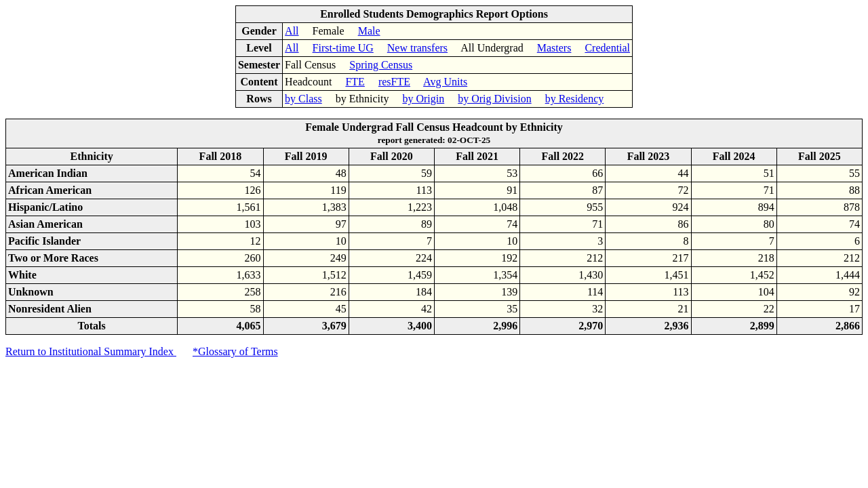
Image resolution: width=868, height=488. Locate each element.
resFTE (394, 82)
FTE (355, 82)
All (292, 31)
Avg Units (445, 82)
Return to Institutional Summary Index (91, 351)
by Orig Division (494, 99)
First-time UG (343, 48)
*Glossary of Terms (235, 351)
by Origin (423, 99)
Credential (607, 48)
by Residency (575, 99)
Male (369, 31)
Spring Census (381, 65)
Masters (554, 48)
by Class (303, 99)
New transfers (417, 48)
